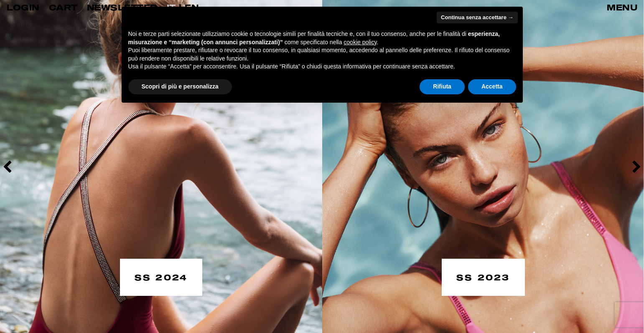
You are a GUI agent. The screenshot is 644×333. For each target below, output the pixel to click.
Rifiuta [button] (442, 86)
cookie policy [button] (360, 42)
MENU (622, 7)
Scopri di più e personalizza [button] (180, 86)
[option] (161, 166)
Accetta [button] (492, 86)
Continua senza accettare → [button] (477, 17)
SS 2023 (483, 276)
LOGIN (23, 7)
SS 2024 (161, 276)
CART (63, 7)
